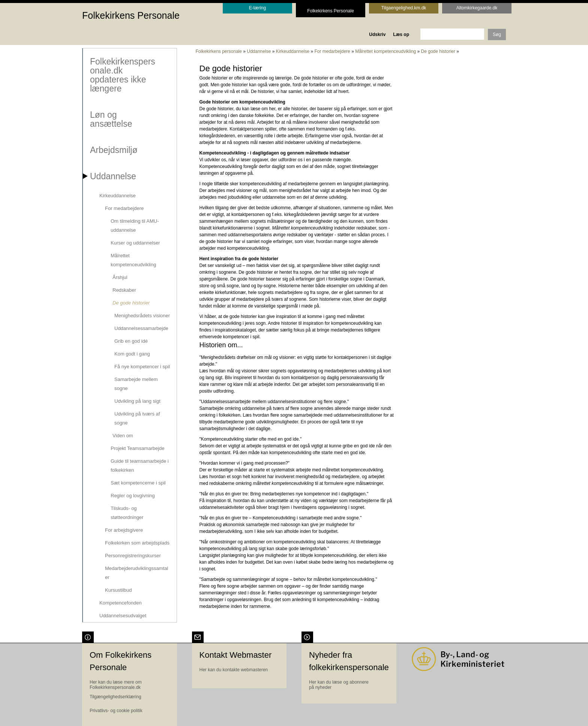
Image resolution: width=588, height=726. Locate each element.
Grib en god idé (131, 341)
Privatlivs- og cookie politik (116, 710)
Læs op (401, 34)
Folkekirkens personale (219, 51)
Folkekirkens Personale (131, 15)
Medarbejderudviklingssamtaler (136, 572)
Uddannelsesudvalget (122, 615)
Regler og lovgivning (132, 495)
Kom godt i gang (132, 353)
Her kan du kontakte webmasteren (234, 669)
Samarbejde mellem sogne (136, 383)
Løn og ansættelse (111, 119)
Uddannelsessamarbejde (141, 328)
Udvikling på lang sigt (137, 401)
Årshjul (120, 277)
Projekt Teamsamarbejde (137, 448)
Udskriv (377, 34)
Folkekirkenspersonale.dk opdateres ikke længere (122, 75)
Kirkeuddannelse (117, 195)
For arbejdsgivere (124, 530)
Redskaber (124, 290)
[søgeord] (452, 34)
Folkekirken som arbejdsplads (137, 542)
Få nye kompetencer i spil (142, 366)
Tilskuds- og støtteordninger (127, 512)
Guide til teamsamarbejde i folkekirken (139, 465)
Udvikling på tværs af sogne (137, 418)
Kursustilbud (118, 590)
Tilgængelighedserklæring (115, 696)
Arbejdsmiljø (113, 150)
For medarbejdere (124, 208)
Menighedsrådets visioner (142, 315)
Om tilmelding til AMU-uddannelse (134, 225)
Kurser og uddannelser (135, 242)
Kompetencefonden (120, 602)
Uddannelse (113, 176)
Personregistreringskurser (133, 555)
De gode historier (131, 302)
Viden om (122, 435)
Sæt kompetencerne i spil (138, 482)
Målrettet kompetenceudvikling (133, 260)
